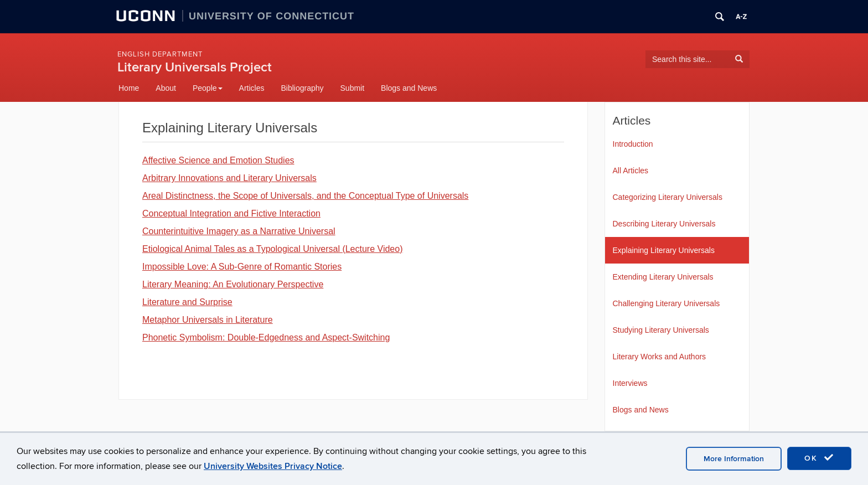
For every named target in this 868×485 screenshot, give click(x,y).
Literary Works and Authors (660, 357)
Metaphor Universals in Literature (208, 320)
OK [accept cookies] (819, 458)
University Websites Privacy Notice (273, 466)
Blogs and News (409, 88)
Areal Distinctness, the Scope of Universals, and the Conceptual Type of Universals (305, 196)
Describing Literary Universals (664, 224)
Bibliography (302, 88)
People (208, 88)
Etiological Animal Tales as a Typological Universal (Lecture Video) (272, 249)
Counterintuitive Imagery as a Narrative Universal (239, 231)
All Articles (631, 171)
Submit (353, 88)
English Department (160, 54)
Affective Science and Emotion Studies (218, 160)
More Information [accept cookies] (734, 459)
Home (129, 88)
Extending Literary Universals (663, 277)
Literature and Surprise (187, 302)
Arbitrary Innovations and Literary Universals (229, 178)
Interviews (630, 383)
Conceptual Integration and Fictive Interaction (231, 213)
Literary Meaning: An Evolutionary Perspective (233, 284)
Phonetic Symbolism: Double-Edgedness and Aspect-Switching (266, 337)
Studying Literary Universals (661, 330)
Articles (252, 88)
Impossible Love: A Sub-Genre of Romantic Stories (242, 267)
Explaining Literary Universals (664, 250)
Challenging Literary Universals (666, 303)
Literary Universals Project (195, 67)
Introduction (633, 144)
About (166, 88)
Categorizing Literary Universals (668, 197)
